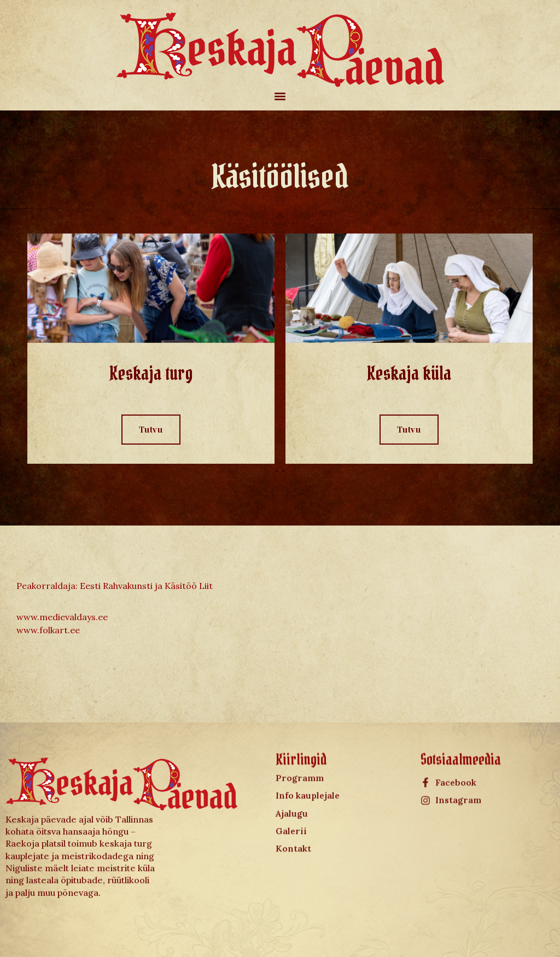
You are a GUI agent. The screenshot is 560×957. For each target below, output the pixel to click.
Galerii (291, 792)
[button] (280, 96)
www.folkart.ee (48, 630)
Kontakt (293, 810)
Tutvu (151, 429)
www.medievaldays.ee (62, 617)
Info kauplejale (308, 756)
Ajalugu (292, 774)
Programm (300, 739)
